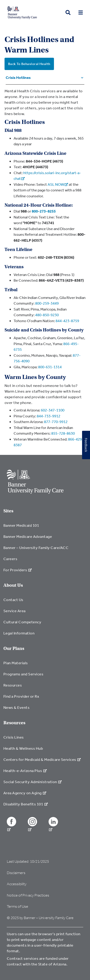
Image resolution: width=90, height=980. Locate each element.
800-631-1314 (50, 367)
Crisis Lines (14, 737)
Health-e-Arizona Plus (25, 771)
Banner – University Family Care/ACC (36, 548)
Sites (8, 511)
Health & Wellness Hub (23, 748)
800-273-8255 (44, 211)
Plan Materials (16, 663)
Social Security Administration (33, 782)
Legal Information (19, 633)
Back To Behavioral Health (29, 64)
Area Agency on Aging (25, 793)
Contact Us (13, 600)
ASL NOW (58, 184)
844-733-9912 (49, 416)
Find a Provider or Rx (21, 696)
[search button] (68, 13)
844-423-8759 (67, 321)
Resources (13, 685)
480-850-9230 (47, 315)
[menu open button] (81, 13)
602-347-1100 (53, 410)
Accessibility (17, 884)
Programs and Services (23, 674)
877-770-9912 (56, 422)
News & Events (16, 707)
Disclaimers (16, 873)
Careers (10, 559)
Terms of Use (17, 906)
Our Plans (14, 648)
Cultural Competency (22, 622)
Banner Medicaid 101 (21, 525)
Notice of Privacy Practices (28, 895)
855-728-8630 (63, 433)
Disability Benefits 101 (26, 804)
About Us (13, 585)
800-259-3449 (47, 303)
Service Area (15, 611)
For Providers (18, 570)
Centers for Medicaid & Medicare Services (42, 759)
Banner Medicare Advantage (28, 536)
